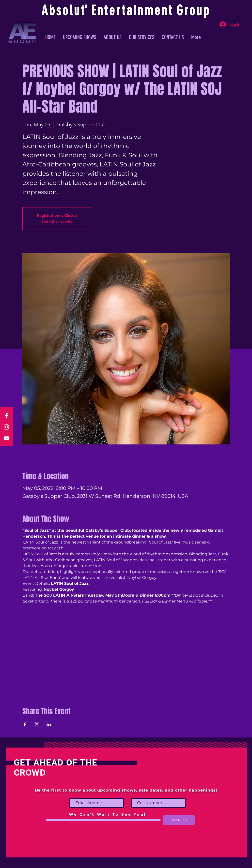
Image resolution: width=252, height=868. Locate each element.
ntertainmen (133, 11)
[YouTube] (6, 438)
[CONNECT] (179, 820)
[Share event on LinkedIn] (49, 724)
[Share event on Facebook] (25, 724)
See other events (57, 221)
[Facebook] (6, 416)
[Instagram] (6, 427)
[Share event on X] (37, 724)
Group (193, 11)
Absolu (61, 11)
